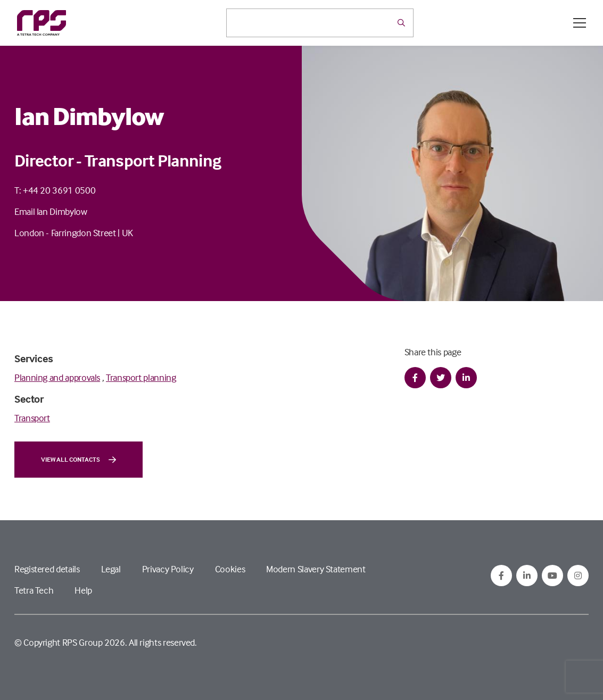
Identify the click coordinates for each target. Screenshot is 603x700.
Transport (32, 418)
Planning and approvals (57, 377)
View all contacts (79, 460)
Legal (111, 569)
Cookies (230, 569)
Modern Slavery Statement (316, 569)
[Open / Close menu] (580, 23)
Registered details (47, 569)
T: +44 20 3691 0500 (55, 190)
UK (127, 233)
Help (83, 590)
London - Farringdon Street (65, 233)
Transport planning (141, 377)
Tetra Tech (34, 590)
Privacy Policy (168, 569)
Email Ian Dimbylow (51, 211)
